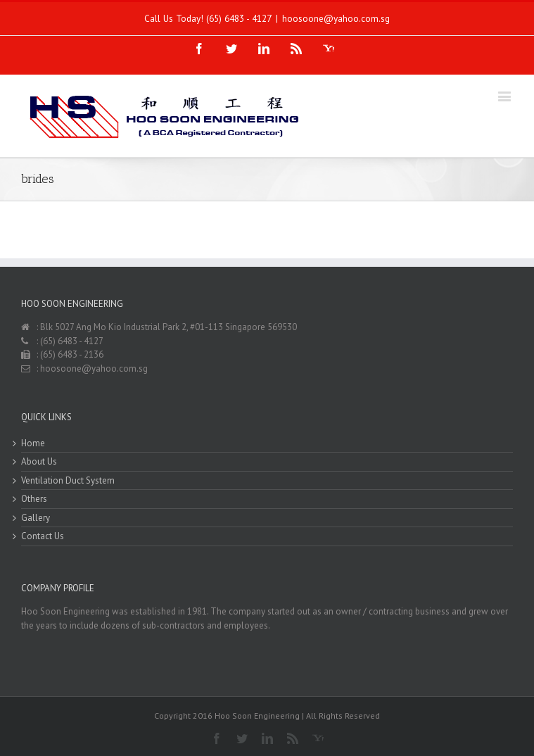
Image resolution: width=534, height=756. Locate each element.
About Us (39, 461)
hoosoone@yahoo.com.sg (336, 18)
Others (34, 499)
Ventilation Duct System (68, 480)
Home (33, 443)
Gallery (36, 518)
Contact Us (43, 536)
